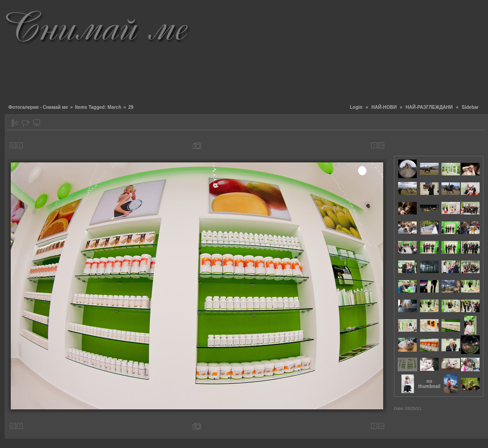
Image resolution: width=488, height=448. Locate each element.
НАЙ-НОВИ (384, 107)
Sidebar (470, 107)
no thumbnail (429, 384)
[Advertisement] (434, 51)
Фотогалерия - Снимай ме (38, 107)
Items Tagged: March (98, 107)
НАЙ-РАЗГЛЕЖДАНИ (429, 107)
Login (356, 107)
